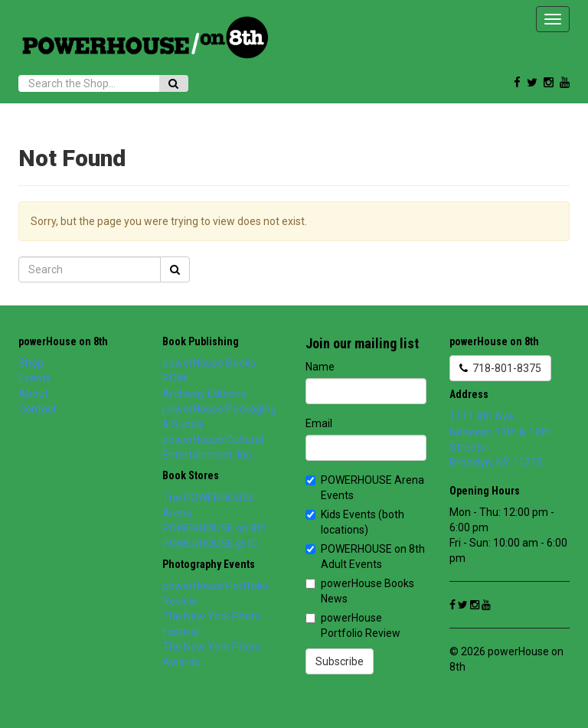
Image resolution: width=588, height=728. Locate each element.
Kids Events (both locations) (355, 522)
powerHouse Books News (360, 591)
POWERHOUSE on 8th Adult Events (365, 557)
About (33, 393)
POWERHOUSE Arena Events (365, 488)
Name (320, 367)
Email (319, 423)
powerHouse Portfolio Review (353, 625)
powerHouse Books (209, 363)
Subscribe (340, 661)
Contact (38, 409)
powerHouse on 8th (63, 341)
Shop (31, 363)
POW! (175, 378)
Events (35, 378)
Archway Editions (204, 393)
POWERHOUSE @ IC (210, 544)
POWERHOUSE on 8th (214, 528)
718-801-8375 (500, 368)
